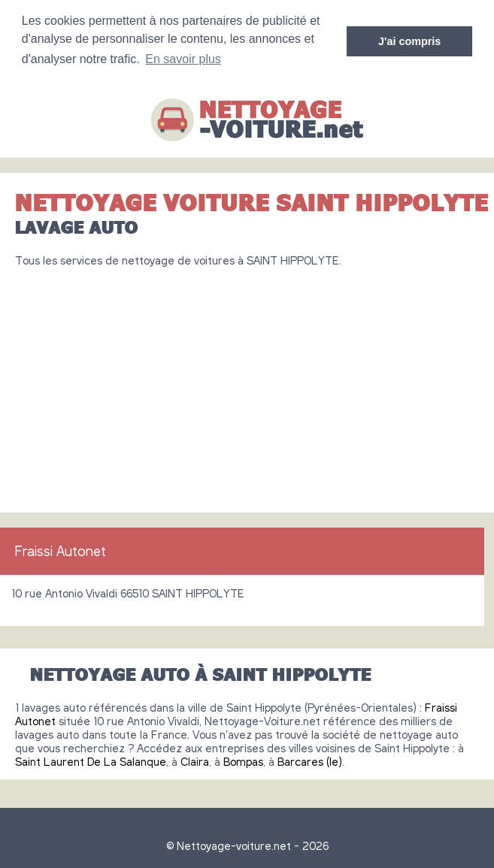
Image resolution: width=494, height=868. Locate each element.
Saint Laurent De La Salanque (91, 761)
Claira (195, 761)
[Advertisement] (247, 384)
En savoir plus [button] (183, 59)
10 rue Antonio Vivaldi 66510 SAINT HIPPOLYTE (128, 593)
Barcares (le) (310, 761)
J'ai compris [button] (409, 41)
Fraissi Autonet (61, 551)
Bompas (243, 761)
